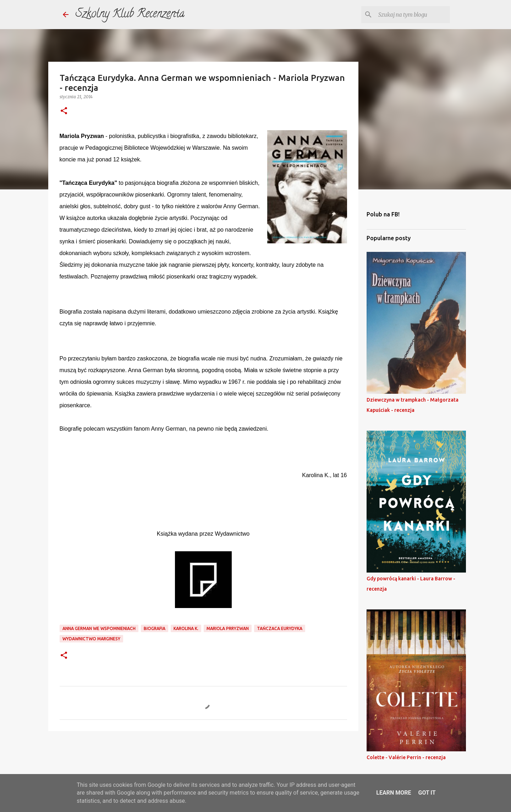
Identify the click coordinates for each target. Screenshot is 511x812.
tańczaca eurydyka (280, 628)
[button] (64, 111)
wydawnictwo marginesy (91, 639)
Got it (427, 793)
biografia (155, 628)
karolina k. (186, 628)
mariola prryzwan (228, 628)
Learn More (394, 793)
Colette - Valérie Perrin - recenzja (406, 757)
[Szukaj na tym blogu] (413, 15)
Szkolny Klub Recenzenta (130, 15)
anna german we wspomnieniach (99, 628)
